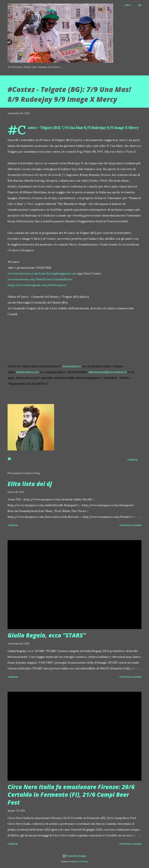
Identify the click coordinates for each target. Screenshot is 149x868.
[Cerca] (128, 5)
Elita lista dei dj (30, 484)
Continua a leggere (130, 525)
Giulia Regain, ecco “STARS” (47, 635)
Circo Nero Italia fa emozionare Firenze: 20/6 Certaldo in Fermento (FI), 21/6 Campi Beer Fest (71, 795)
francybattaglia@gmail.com (57, 273)
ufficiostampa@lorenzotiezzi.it (107, 372)
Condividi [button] (133, 460)
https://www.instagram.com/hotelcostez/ (37, 285)
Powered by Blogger (74, 856)
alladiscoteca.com (28, 372)
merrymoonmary (82, 862)
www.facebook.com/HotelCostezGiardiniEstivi (40, 279)
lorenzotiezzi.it (72, 366)
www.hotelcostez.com (23, 273)
